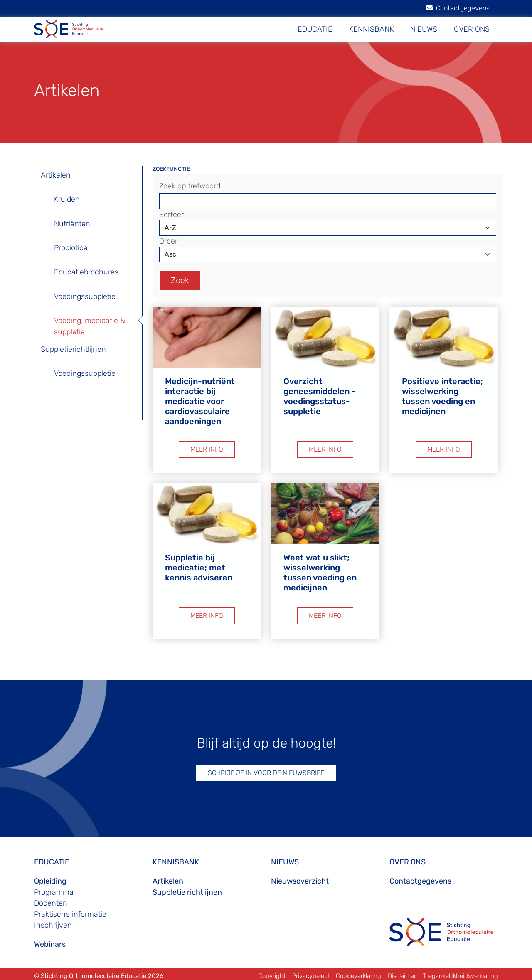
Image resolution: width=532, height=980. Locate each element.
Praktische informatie (70, 911)
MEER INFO (207, 448)
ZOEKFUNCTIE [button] (171, 169)
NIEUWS (424, 29)
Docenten (51, 901)
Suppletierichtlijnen (73, 349)
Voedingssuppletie (85, 296)
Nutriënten (72, 224)
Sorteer (171, 215)
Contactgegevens (458, 8)
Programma (54, 889)
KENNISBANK (371, 29)
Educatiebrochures (86, 272)
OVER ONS (472, 29)
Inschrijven (53, 922)
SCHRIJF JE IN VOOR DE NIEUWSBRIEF (266, 770)
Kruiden (67, 199)
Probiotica (71, 248)
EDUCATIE (315, 29)
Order (168, 241)
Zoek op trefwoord (190, 186)
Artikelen (56, 175)
